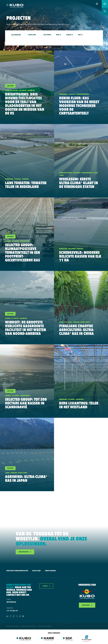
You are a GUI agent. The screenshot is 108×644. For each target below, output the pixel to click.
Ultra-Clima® (37, 571)
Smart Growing (50, 571)
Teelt (80, 35)
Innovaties (58, 4)
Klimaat (70, 35)
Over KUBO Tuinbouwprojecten (17, 571)
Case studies (47, 35)
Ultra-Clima (32, 35)
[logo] (15, 6)
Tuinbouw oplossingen (74, 4)
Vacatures (90, 4)
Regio (59, 35)
